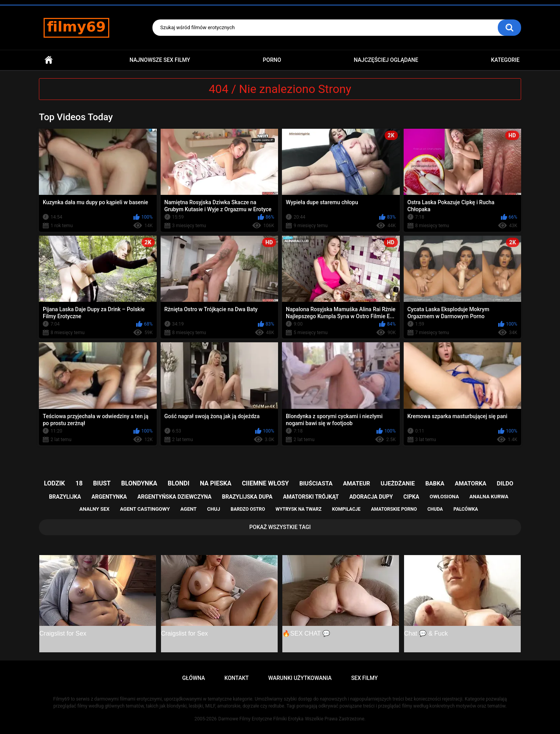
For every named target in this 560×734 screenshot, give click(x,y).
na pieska (216, 483)
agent (189, 509)
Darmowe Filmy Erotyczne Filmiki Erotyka (261, 719)
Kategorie (505, 60)
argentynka (109, 497)
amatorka (470, 483)
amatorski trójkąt (311, 497)
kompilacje (346, 509)
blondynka (139, 483)
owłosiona (444, 497)
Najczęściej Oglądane (386, 60)
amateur (357, 483)
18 (79, 483)
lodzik (54, 483)
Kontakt (237, 678)
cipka (411, 497)
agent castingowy (145, 509)
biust (102, 483)
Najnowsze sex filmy (160, 60)
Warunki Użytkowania (300, 678)
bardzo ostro (248, 509)
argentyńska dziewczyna (174, 497)
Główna (49, 60)
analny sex (94, 509)
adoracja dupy (371, 497)
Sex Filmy (365, 678)
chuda (435, 509)
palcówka (466, 509)
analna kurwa (489, 497)
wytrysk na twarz (298, 509)
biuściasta (316, 483)
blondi (178, 483)
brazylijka (65, 497)
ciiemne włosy (265, 483)
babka (435, 483)
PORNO (272, 60)
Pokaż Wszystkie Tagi (280, 527)
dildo (505, 483)
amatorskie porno (394, 509)
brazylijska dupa (247, 497)
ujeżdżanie (398, 483)
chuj (214, 509)
